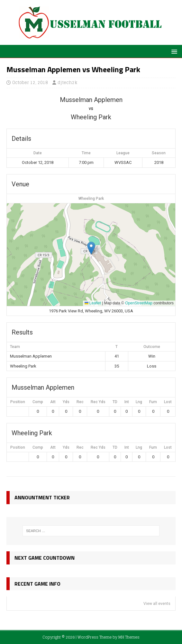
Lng (139, 402)
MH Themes (129, 637)
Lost (168, 402)
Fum (153, 402)
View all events (157, 604)
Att (53, 402)
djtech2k (67, 83)
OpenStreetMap (139, 303)
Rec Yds (98, 402)
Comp (38, 402)
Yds (66, 402)
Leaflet (93, 303)
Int (127, 402)
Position (18, 402)
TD (115, 402)
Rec (80, 402)
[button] (173, 51)
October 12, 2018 (30, 83)
